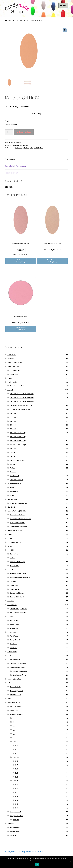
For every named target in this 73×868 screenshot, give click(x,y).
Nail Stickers (12, 605)
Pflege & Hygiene (14, 659)
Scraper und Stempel (18, 593)
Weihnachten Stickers (18, 612)
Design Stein (12, 382)
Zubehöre (11, 824)
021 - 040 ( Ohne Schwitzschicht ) (22, 398)
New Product (12, 652)
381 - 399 (13, 429)
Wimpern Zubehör (16, 816)
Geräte (10, 534)
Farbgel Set (14, 468)
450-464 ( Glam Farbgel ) (19, 445)
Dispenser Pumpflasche (19, 503)
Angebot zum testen (15, 362)
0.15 (17, 773)
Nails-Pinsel (12, 632)
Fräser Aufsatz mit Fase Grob (20, 519)
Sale (9, 683)
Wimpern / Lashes (14, 702)
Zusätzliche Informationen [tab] (16, 166)
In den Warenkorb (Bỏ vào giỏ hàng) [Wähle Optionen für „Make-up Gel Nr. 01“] (21, 261)
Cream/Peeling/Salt (20, 671)
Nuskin (10, 655)
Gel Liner (13, 472)
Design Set (14, 585)
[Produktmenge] (9, 132)
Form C (15, 741)
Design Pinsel (15, 640)
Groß (7, 121)
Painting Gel (14, 476)
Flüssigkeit (11, 507)
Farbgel (10, 390)
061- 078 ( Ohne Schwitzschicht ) (22, 405)
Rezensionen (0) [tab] (11, 173)
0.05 (17, 749)
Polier (12, 495)
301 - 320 (13, 413)
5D (14, 726)
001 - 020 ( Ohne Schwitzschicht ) (22, 394)
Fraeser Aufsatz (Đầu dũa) (17, 511)
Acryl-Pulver (12, 355)
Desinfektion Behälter (18, 663)
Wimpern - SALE (16, 812)
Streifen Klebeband (17, 597)
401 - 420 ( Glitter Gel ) (18, 433)
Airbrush (11, 359)
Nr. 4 (42, 148)
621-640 (13, 464)
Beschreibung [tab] (10, 159)
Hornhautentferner (20, 675)
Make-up (20, 148)
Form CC (16, 757)
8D (14, 738)
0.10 (17, 796)
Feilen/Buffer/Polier (14, 484)
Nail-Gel (15, 21)
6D (14, 730)
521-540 (13, 452)
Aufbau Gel (14, 620)
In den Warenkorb (24, 132)
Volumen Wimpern (17, 714)
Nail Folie (11, 601)
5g (16, 148)
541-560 (13, 456)
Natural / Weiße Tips (17, 562)
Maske (10, 546)
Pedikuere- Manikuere (18, 667)
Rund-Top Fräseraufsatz (19, 527)
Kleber (12, 558)
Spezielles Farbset (17, 480)
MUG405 (37, 148)
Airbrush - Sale (15, 687)
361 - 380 (13, 425)
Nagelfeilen (14, 491)
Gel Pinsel (14, 644)
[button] (65, 30)
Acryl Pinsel (14, 636)
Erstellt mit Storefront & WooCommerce (32, 855)
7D (14, 734)
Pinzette (16, 820)
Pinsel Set (14, 648)
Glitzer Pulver (15, 370)
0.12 (17, 769)
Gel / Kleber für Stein (17, 386)
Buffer (12, 487)
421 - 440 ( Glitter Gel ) (18, 437)
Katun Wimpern (16, 706)
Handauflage (15, 827)
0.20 (17, 777)
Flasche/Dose (12, 499)
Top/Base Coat (15, 628)
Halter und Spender (14, 542)
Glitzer (10, 538)
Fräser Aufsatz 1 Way (18, 515)
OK (37, 865)
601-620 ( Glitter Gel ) (18, 460)
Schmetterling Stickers (18, 609)
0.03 (17, 745)
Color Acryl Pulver (14, 366)
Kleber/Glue (14, 710)
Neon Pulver (14, 374)
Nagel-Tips (11, 550)
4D (14, 722)
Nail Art (10, 570)
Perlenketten (15, 589)
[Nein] (70, 862)
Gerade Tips (14, 554)
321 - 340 (13, 417)
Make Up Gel (24, 21)
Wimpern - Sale (15, 695)
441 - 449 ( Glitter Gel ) (18, 441)
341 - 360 (13, 421)
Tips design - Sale (16, 691)
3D (14, 718)
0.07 (17, 753)
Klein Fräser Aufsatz (17, 523)
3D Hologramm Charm (18, 573)
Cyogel (10, 378)
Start (9, 21)
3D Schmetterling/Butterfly (20, 577)
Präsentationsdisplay (15, 679)
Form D (15, 781)
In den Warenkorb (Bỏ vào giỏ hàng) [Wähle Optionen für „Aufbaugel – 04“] (21, 329)
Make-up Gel (29, 148)
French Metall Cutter (15, 530)
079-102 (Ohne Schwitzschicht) (21, 409)
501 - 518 (13, 448)
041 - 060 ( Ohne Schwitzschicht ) (22, 402)
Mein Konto (9, 855)
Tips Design (14, 566)
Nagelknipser (15, 831)
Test (9, 698)
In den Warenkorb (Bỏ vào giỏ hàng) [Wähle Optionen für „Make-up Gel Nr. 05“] (52, 261)
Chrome (13, 581)
